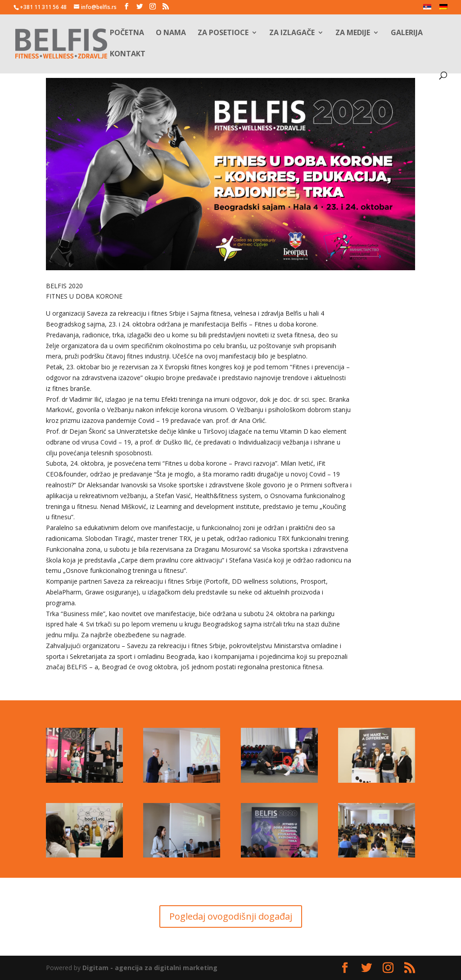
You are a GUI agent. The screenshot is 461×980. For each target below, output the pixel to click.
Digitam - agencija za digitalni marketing (150, 968)
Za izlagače (292, 33)
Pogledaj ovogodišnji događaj (231, 916)
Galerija (407, 33)
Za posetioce (223, 33)
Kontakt (128, 54)
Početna (127, 33)
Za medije (353, 33)
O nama (171, 33)
